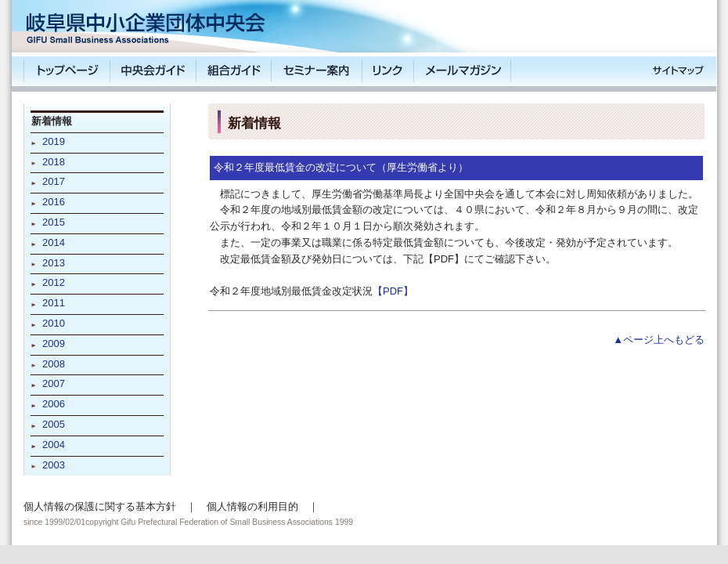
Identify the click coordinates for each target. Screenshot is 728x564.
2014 (54, 242)
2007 (54, 383)
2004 (54, 445)
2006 (54, 404)
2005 (54, 424)
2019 (54, 141)
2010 (54, 323)
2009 (54, 343)
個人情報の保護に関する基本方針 (100, 506)
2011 (54, 303)
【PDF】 (393, 291)
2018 (54, 162)
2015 (54, 222)
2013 (54, 263)
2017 (54, 181)
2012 (54, 282)
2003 (54, 465)
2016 (54, 202)
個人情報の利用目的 (252, 506)
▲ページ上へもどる (659, 340)
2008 (54, 364)
